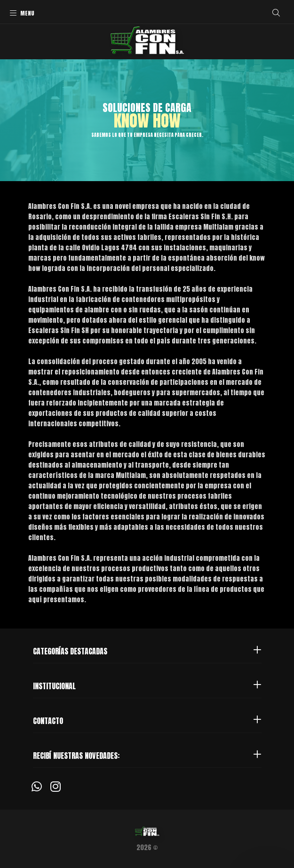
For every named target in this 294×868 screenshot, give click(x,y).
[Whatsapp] (37, 786)
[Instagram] (56, 786)
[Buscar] (276, 13)
